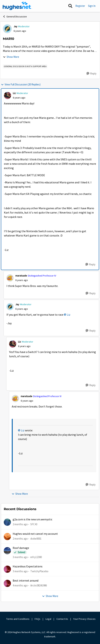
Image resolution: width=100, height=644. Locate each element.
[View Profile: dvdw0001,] (7, 537)
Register (80, 6)
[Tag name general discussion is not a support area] (25, 66)
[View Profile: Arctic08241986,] (7, 583)
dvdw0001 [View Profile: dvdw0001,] (36, 538)
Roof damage (21, 548)
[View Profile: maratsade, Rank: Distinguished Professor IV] (10, 278)
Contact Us (62, 619)
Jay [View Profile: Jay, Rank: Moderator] (15, 26)
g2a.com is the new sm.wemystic (32, 519)
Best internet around (26, 581)
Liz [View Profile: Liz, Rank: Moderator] (14, 93)
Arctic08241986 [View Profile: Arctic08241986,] (39, 585)
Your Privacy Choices (84, 619)
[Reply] (91, 74)
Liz (69, 315)
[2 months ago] (20, 524)
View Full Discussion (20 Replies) (21, 84)
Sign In (92, 6)
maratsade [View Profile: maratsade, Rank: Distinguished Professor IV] (21, 276)
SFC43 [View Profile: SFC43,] (34, 524)
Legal (48, 619)
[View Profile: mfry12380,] (7, 551)
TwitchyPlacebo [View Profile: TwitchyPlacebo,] (39, 571)
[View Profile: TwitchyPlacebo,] (7, 569)
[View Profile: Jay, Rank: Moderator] (7, 29)
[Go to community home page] (17, 6)
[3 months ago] (20, 557)
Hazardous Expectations (28, 566)
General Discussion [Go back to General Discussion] (15, 17)
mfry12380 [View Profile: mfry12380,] (36, 557)
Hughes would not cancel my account (35, 534)
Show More (11, 57)
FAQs (37, 619)
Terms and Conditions (18, 619)
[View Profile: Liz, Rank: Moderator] (7, 95)
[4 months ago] (20, 586)
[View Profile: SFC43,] (7, 522)
